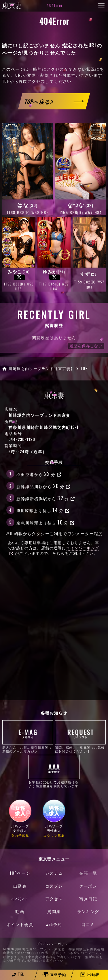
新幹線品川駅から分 (43, 486)
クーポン (88, 886)
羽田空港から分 (39, 474)
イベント (20, 899)
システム (54, 873)
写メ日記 (88, 899)
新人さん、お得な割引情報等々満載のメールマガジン (28, 737)
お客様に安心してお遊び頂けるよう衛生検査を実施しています (54, 771)
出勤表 (20, 886)
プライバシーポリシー (54, 944)
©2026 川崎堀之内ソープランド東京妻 (34, 949)
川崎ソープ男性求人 (54, 818)
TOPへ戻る (39, 101)
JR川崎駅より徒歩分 (43, 510)
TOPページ (20, 873)
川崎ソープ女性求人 (20, 818)
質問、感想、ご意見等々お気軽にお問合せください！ (80, 737)
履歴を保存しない (86, 346)
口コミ (88, 924)
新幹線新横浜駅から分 (46, 498)
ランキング (88, 911)
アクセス (54, 899)
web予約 (54, 924)
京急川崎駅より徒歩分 (45, 522)
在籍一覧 (88, 873)
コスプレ (54, 886)
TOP (6, 81)
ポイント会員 (20, 924)
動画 (20, 911)
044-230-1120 (22, 439)
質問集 (54, 911)
